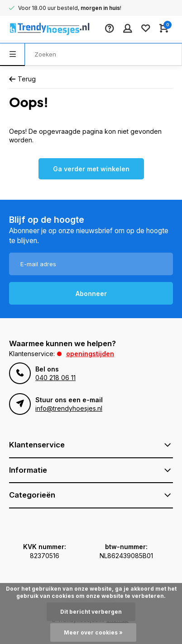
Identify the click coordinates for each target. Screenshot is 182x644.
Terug (22, 79)
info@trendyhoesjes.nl (69, 408)
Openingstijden (90, 354)
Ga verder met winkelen (91, 169)
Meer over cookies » (93, 632)
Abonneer (91, 294)
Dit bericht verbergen (91, 612)
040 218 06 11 (55, 378)
